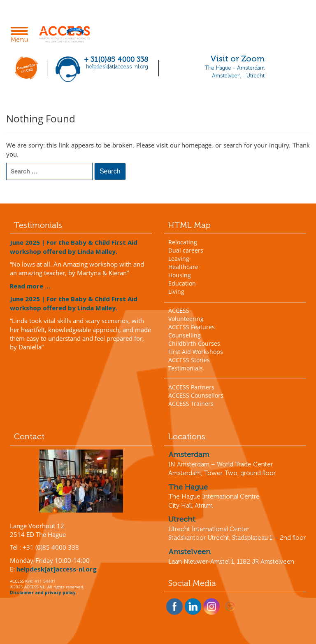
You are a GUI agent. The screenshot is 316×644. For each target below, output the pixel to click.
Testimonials (186, 368)
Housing (180, 275)
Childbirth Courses (194, 343)
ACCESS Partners (191, 387)
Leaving (179, 259)
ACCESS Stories (189, 360)
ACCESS (179, 310)
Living (176, 292)
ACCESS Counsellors (196, 395)
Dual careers (186, 250)
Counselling (185, 335)
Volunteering (186, 319)
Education (182, 283)
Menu (22, 35)
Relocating (183, 242)
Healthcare (183, 267)
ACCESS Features (192, 327)
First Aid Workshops (196, 352)
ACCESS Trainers (191, 404)
